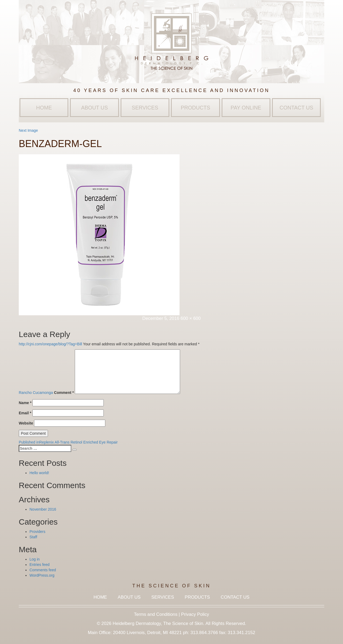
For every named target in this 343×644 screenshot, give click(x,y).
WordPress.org (42, 575)
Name (25, 403)
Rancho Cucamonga (36, 393)
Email (25, 413)
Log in (35, 559)
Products (195, 108)
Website (26, 423)
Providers (37, 532)
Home (44, 108)
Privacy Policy (195, 614)
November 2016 (43, 509)
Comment (64, 393)
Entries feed (40, 565)
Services (145, 108)
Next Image (28, 130)
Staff (33, 537)
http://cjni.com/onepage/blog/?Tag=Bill (50, 344)
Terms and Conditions (156, 614)
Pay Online (246, 108)
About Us (95, 108)
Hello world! (39, 473)
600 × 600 (191, 318)
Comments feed (43, 570)
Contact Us (296, 108)
